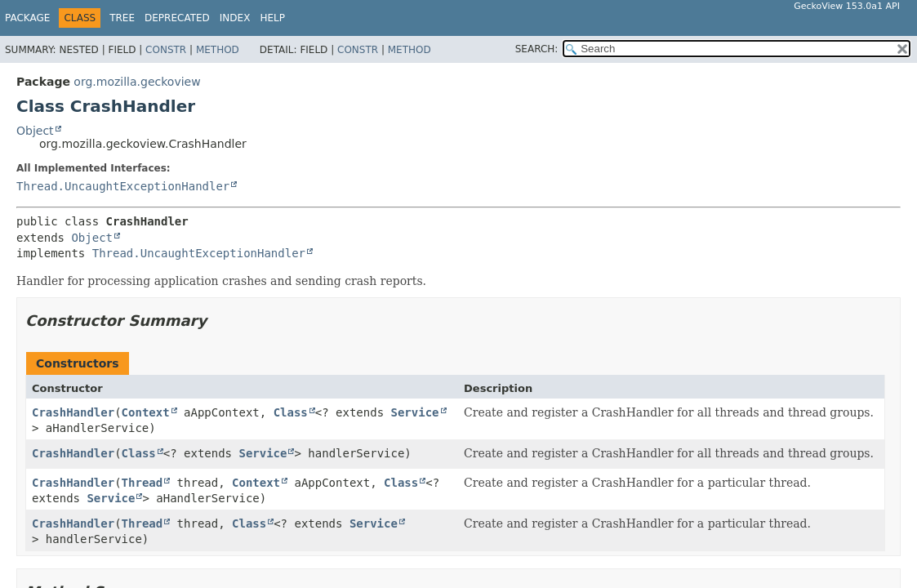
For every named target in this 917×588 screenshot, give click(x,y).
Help (272, 18)
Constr (166, 50)
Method (218, 50)
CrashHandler (73, 412)
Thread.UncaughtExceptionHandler (123, 186)
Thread (142, 483)
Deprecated (177, 18)
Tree (122, 18)
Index (235, 18)
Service (415, 412)
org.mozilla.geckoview (137, 82)
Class (291, 412)
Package (27, 18)
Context (146, 412)
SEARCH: (537, 49)
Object (35, 131)
